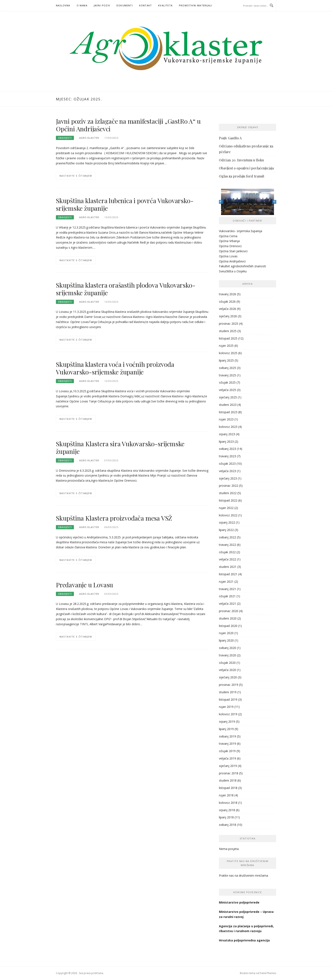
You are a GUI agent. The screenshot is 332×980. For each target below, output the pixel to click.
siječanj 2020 (228, 677)
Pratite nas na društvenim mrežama (243, 875)
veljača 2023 (228, 471)
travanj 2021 (228, 589)
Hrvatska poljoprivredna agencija (245, 940)
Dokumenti (125, 5)
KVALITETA (165, 5)
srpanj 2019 (227, 721)
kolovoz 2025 (228, 353)
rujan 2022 (226, 508)
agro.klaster (89, 138)
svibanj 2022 (228, 537)
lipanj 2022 (226, 530)
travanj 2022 (228, 545)
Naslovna (63, 5)
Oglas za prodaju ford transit (242, 176)
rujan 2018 (226, 795)
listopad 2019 (228, 699)
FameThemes (268, 973)
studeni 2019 (228, 692)
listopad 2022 (228, 500)
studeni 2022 (228, 493)
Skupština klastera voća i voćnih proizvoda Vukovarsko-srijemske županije (115, 368)
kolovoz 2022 (228, 515)
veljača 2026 (228, 309)
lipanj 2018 (226, 817)
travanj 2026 (228, 294)
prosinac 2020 (229, 611)
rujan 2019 (226, 707)
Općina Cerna (228, 236)
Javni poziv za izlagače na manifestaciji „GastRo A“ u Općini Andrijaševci (128, 125)
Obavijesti (65, 138)
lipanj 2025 (226, 360)
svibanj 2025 (228, 368)
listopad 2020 (228, 626)
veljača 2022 (228, 559)
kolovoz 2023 (228, 427)
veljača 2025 (228, 390)
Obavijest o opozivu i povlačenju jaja (246, 168)
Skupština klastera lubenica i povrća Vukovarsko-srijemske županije (125, 204)
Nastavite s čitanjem (76, 176)
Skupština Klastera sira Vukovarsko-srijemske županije (120, 448)
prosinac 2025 (229, 324)
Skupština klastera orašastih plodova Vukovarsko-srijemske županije (126, 289)
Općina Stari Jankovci (233, 251)
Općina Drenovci (230, 246)
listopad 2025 (228, 338)
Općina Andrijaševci (232, 261)
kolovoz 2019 (228, 714)
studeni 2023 (228, 405)
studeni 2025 (228, 331)
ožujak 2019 (227, 751)
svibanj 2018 (228, 825)
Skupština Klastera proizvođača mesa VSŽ (114, 518)
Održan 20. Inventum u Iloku (241, 160)
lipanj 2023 (226, 441)
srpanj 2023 (227, 434)
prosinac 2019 (229, 685)
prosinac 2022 (229, 486)
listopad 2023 (228, 412)
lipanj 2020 (226, 640)
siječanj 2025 (228, 397)
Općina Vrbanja (229, 241)
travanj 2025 (228, 375)
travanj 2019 (228, 744)
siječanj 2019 (228, 766)
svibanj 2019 (228, 736)
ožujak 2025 (227, 382)
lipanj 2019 (226, 729)
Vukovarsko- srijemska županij (240, 231)
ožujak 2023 (227, 464)
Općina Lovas (228, 256)
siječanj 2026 (228, 316)
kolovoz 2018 (228, 803)
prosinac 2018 (229, 773)
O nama (82, 5)
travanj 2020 (228, 655)
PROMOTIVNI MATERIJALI (196, 5)
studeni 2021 (228, 567)
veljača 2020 (228, 670)
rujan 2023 (226, 419)
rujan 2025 (226, 346)
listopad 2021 (228, 574)
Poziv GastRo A (230, 138)
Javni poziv (102, 5)
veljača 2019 (228, 758)
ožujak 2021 (227, 596)
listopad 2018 (228, 788)
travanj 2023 (228, 456)
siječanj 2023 (228, 478)
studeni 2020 (228, 618)
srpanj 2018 (227, 810)
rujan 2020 (226, 633)
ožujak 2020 (227, 663)
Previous (221, 202)
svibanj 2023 (228, 449)
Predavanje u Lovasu (84, 585)
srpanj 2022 (227, 522)
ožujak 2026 (227, 301)
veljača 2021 (228, 604)
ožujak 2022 (227, 552)
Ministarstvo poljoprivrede (240, 902)
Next (274, 202)
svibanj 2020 (228, 648)
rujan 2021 (226, 581)
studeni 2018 (228, 780)
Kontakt (145, 5)
